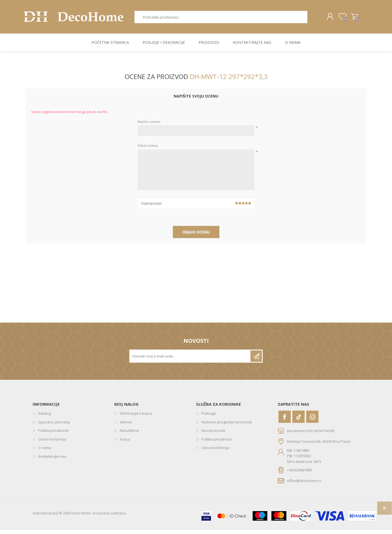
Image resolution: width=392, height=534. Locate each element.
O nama (45, 451)
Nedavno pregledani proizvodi (227, 426)
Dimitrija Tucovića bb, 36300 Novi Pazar (319, 445)
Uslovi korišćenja (52, 443)
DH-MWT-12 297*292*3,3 (229, 80)
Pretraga (313, 19)
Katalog (44, 417)
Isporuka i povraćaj (54, 426)
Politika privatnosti (53, 434)
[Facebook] (285, 421)
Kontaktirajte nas (52, 460)
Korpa (352, 19)
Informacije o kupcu (136, 417)
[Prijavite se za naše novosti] (190, 360)
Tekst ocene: (148, 150)
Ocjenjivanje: (152, 207)
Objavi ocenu (196, 236)
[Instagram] (312, 421)
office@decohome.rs (304, 484)
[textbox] (221, 19)
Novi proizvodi (213, 434)
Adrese (126, 426)
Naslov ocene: (149, 126)
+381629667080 (299, 474)
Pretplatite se (256, 360)
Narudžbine (129, 434)
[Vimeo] (298, 421)
